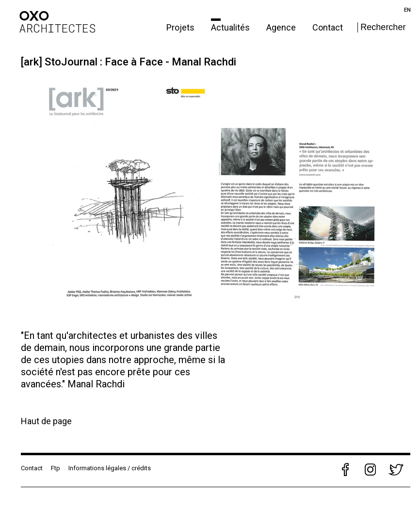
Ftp (56, 468)
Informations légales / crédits (110, 468)
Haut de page (46, 421)
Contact (328, 27)
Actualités (231, 27)
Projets (181, 27)
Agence (282, 27)
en (407, 10)
